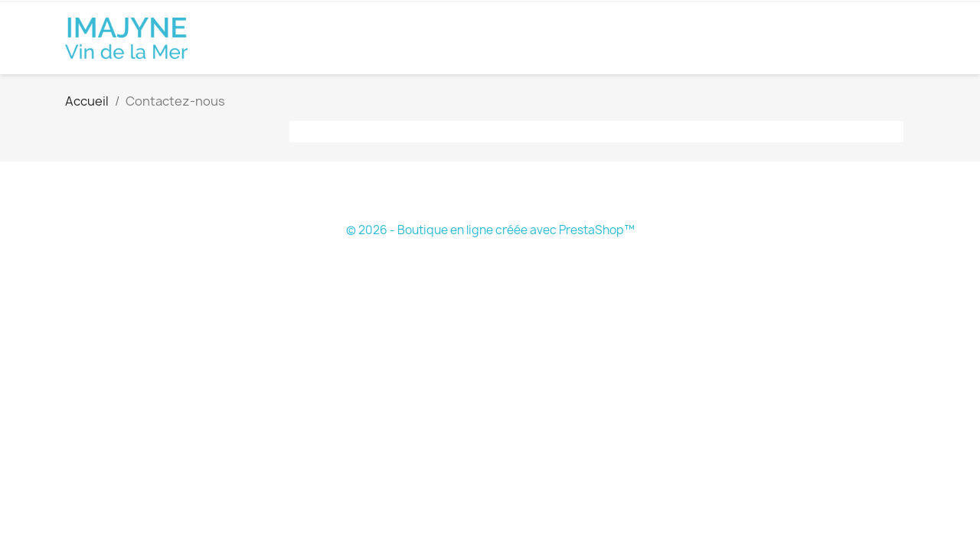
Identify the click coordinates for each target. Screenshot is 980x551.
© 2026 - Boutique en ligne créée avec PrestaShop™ (490, 230)
